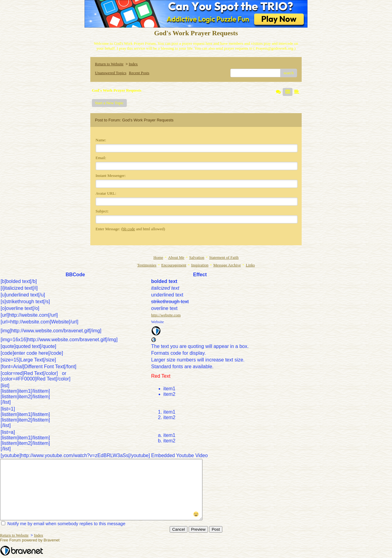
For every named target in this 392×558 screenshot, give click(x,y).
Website (158, 322)
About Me (176, 257)
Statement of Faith (224, 257)
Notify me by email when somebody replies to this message (63, 524)
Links (250, 265)
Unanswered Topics (111, 73)
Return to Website (109, 64)
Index (133, 64)
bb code (129, 229)
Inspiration (200, 265)
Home (158, 257)
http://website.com (166, 315)
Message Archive (227, 265)
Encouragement (174, 265)
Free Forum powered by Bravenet (30, 540)
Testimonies (147, 265)
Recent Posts (139, 73)
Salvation (197, 257)
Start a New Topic (109, 103)
